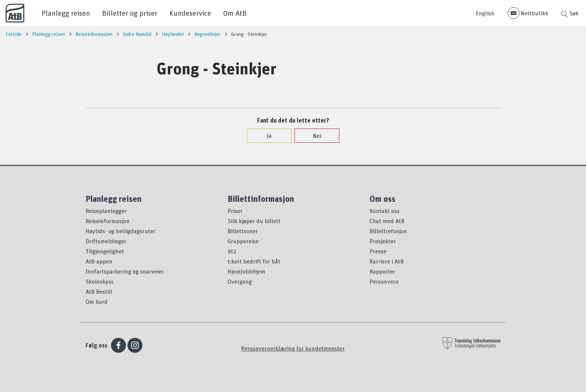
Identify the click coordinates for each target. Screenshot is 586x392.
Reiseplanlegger (106, 211)
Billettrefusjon (388, 231)
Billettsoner (243, 231)
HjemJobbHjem (246, 271)
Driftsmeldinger (106, 241)
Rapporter (383, 271)
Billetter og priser (130, 13)
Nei (313, 136)
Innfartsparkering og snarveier (125, 271)
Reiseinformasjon (108, 221)
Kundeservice (190, 13)
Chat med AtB (387, 221)
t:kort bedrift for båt (254, 261)
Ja (266, 136)
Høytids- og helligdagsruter (121, 231)
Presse (378, 251)
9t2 (232, 251)
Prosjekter (383, 241)
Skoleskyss (100, 281)
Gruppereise (243, 241)
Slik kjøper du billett (254, 221)
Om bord (97, 302)
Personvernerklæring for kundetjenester (293, 348)
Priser (235, 211)
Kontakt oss (385, 211)
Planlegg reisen (66, 13)
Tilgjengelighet (105, 251)
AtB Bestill (99, 291)
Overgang (240, 281)
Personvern (384, 281)
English (485, 13)
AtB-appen (99, 261)
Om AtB (235, 13)
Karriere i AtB (387, 261)
